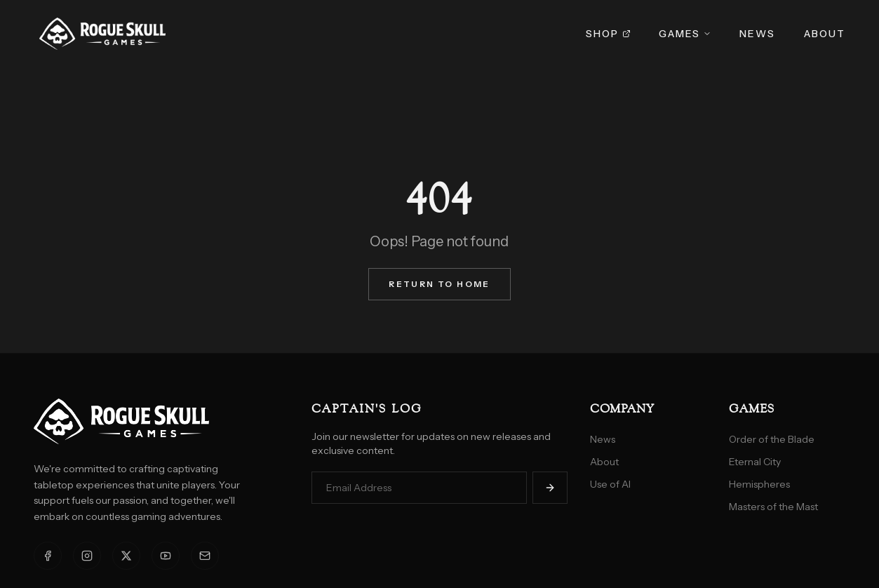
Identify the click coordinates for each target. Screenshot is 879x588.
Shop (608, 34)
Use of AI (610, 484)
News (757, 34)
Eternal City (755, 462)
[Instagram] (87, 556)
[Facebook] (48, 556)
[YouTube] (166, 556)
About (825, 34)
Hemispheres (759, 484)
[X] (126, 556)
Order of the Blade (772, 439)
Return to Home (439, 284)
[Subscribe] (550, 488)
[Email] (205, 556)
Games (685, 34)
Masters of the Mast (773, 507)
